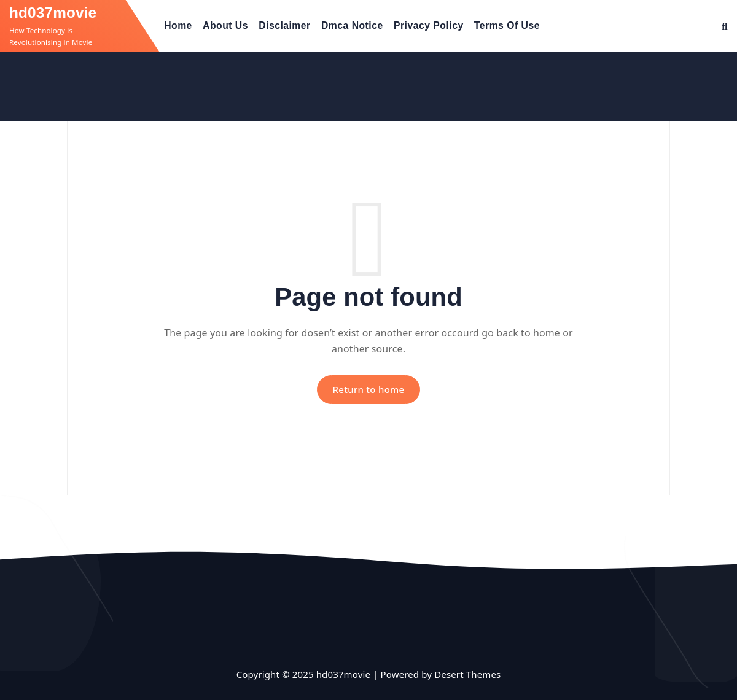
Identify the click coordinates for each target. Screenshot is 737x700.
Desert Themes (467, 674)
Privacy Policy (429, 25)
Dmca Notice (352, 25)
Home (178, 25)
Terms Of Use (507, 25)
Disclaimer (285, 25)
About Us (225, 25)
